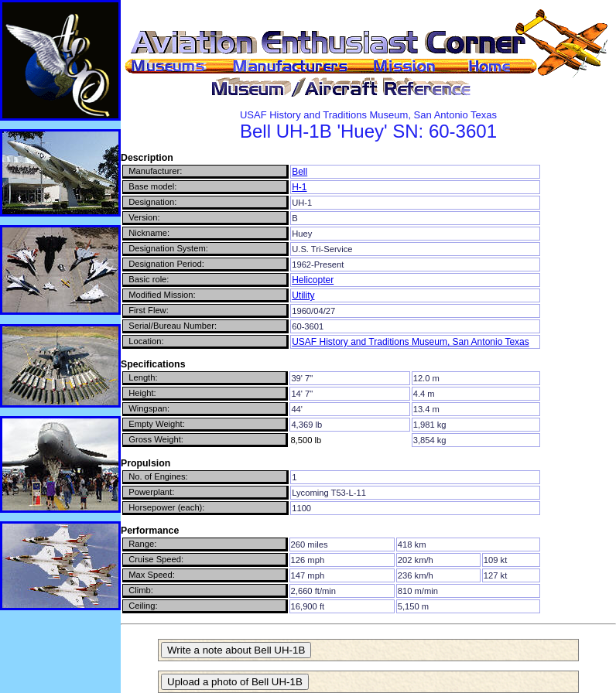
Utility (303, 295)
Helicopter (313, 280)
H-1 (299, 187)
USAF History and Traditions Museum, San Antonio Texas (411, 342)
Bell (299, 172)
